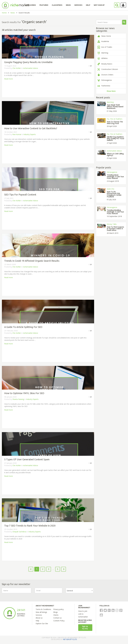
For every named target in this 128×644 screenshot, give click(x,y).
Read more (9, 79)
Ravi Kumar (17, 134)
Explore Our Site (42, 623)
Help (37, 621)
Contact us (57, 618)
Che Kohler (17, 68)
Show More (111, 91)
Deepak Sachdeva (20, 532)
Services (39, 615)
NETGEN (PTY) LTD (70, 639)
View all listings (41, 612)
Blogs (56, 612)
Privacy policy (58, 609)
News (13, 13)
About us (39, 618)
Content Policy (59, 621)
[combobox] (80, 591)
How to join (83, 611)
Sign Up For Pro (85, 628)
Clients (56, 615)
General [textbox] (70, 591)
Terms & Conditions (43, 609)
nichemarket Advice (31, 68)
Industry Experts (30, 134)
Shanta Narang (18, 399)
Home (4, 13)
